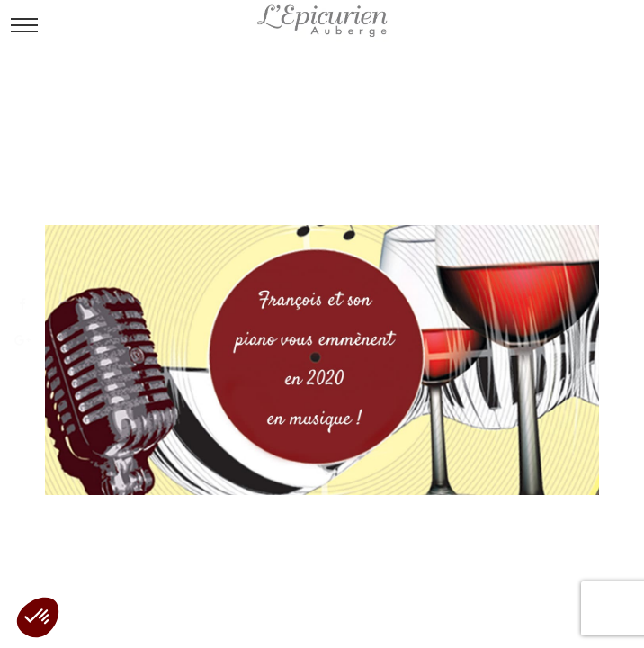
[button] (38, 617)
